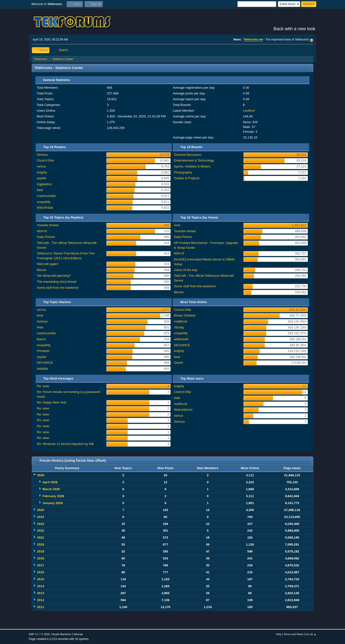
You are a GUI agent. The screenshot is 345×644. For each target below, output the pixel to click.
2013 (41, 593)
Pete (40, 327)
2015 (41, 579)
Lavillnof (249, 111)
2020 (41, 544)
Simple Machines (61, 634)
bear (40, 190)
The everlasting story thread (57, 282)
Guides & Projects (187, 178)
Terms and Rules (294, 634)
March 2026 (51, 489)
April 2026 (50, 482)
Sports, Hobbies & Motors (192, 166)
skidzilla (43, 369)
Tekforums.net (253, 40)
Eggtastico (44, 184)
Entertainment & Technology (194, 160)
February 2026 (53, 496)
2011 (41, 607)
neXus (41, 166)
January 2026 (52, 503)
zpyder (42, 178)
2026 (41, 475)
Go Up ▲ (311, 634)
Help (279, 634)
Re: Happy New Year (52, 402)
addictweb (181, 339)
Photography (183, 172)
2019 (41, 551)
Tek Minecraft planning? (54, 276)
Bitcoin (42, 270)
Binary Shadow (185, 315)
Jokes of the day (186, 270)
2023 (41, 524)
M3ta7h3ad (45, 208)
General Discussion (188, 155)
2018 (41, 558)
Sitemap (78, 634)
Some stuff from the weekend (58, 288)
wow (177, 225)
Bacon (41, 339)
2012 (41, 600)
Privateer (43, 351)
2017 (41, 565)
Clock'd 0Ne (45, 160)
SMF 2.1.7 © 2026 (39, 634)
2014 (41, 586)
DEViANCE (45, 363)
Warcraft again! (48, 264)
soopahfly (44, 202)
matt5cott (181, 321)
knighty (42, 172)
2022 (41, 531)
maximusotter (46, 196)
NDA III (42, 231)
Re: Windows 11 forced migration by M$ (65, 444)
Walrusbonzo (183, 410)
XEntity (179, 327)
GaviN (178, 363)
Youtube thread (48, 225)
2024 (41, 517)
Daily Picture (46, 237)
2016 (41, 572)
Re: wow (43, 386)
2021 (41, 538)
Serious (42, 155)
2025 (41, 510)
